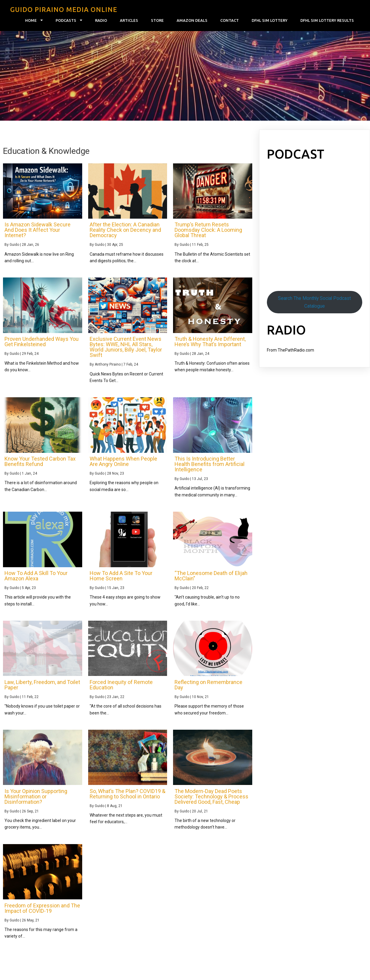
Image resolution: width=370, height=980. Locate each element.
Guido (14, 245)
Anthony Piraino (108, 364)
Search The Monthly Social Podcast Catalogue (314, 302)
